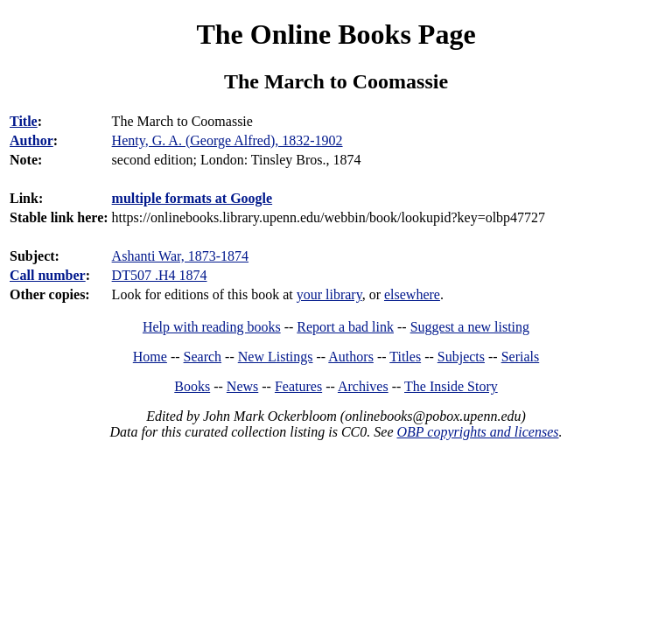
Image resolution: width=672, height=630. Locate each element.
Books (192, 386)
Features (298, 386)
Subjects (461, 357)
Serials (521, 357)
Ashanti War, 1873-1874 (180, 256)
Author (31, 140)
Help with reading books (212, 327)
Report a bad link (345, 327)
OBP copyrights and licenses (477, 432)
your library (329, 294)
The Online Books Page (336, 34)
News (242, 386)
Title (24, 121)
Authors (351, 357)
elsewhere (412, 294)
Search (203, 357)
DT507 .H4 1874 (160, 275)
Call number (48, 275)
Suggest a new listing (470, 327)
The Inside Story (451, 386)
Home (150, 357)
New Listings (276, 357)
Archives (363, 386)
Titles (405, 357)
